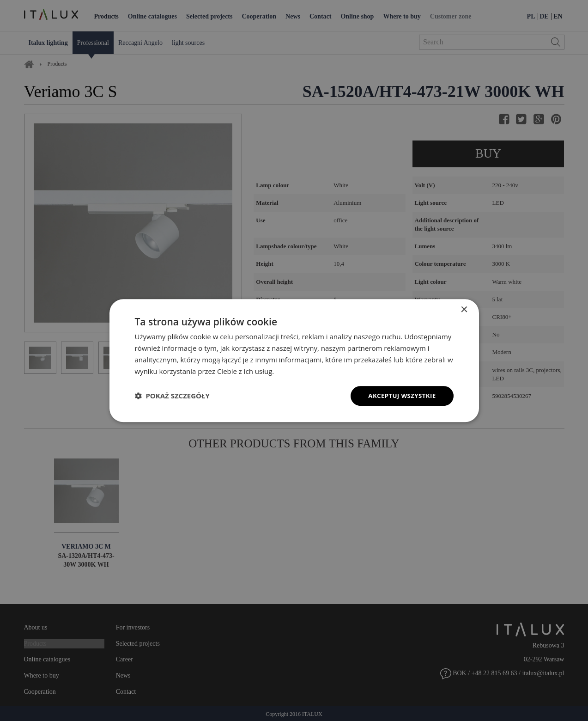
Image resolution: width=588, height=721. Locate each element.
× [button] (464, 309)
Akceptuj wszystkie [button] (400, 395)
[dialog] (294, 360)
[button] (172, 396)
